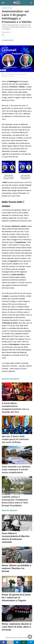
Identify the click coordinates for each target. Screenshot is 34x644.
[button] (9, 167)
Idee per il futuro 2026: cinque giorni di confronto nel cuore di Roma (15, 439)
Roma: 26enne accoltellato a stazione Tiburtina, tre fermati (16, 568)
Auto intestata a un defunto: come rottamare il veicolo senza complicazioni (16, 469)
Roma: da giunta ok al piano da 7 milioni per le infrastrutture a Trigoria (16, 598)
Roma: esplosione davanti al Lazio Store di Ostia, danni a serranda (17, 627)
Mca (3, 35)
